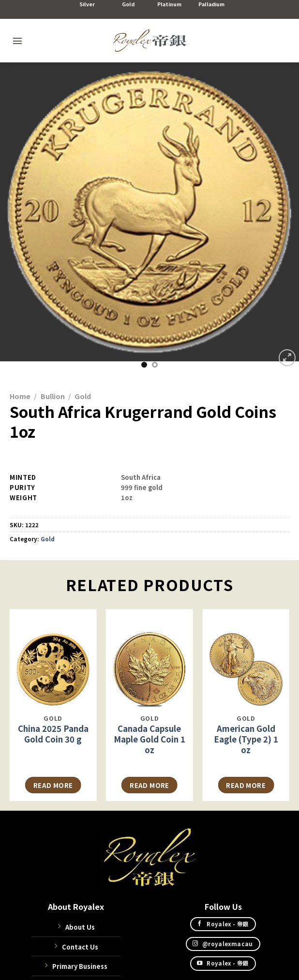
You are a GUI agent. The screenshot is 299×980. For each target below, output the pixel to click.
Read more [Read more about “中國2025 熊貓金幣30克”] (53, 785)
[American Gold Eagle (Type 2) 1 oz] (246, 659)
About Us (80, 927)
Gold (83, 396)
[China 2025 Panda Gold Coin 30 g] (53, 659)
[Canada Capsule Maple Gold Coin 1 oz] (149, 659)
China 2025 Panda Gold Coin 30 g (53, 734)
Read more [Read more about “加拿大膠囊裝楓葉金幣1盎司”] (149, 785)
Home (20, 396)
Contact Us (80, 947)
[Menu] (17, 41)
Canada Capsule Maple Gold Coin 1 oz (149, 739)
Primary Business (80, 966)
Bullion (53, 396)
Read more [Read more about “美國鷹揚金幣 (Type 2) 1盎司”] (246, 785)
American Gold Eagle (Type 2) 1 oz (246, 739)
